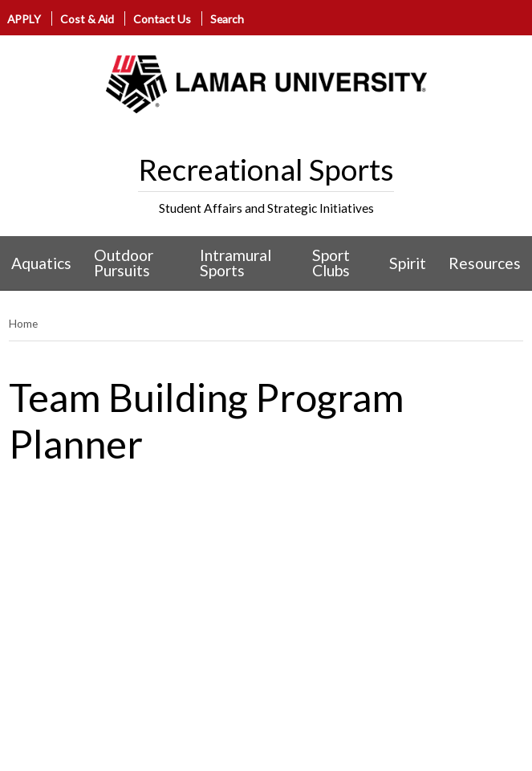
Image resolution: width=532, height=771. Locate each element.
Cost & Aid (87, 19)
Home (23, 323)
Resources (485, 263)
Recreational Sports (266, 169)
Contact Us (162, 19)
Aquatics (41, 263)
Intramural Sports (236, 263)
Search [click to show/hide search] (227, 19)
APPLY (24, 19)
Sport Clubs (331, 263)
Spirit (408, 263)
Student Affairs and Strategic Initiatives (266, 208)
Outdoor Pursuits (124, 263)
